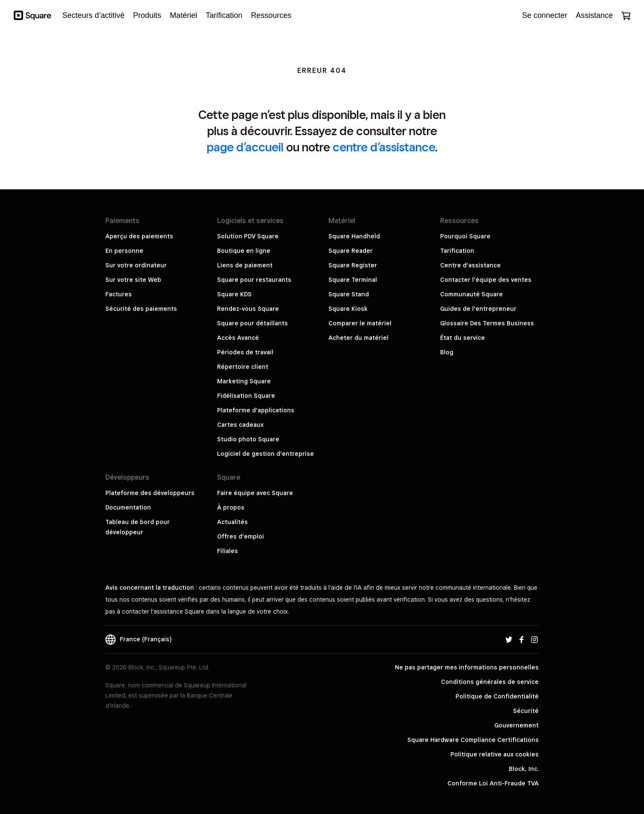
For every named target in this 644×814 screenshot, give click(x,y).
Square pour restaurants (254, 280)
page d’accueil (245, 147)
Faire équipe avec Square (255, 493)
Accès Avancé (238, 338)
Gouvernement (516, 725)
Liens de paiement (245, 265)
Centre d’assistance (470, 265)
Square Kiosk (348, 309)
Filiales (228, 551)
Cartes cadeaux (240, 425)
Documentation (128, 507)
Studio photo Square (248, 439)
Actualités (232, 522)
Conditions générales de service (490, 682)
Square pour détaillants (252, 323)
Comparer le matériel (360, 323)
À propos (231, 507)
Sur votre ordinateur (136, 265)
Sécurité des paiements (141, 309)
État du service (463, 338)
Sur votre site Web (133, 280)
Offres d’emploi (241, 536)
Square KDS (234, 294)
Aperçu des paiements (139, 236)
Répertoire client (243, 367)
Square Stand (349, 294)
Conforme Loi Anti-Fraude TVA (493, 783)
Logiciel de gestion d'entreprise (265, 454)
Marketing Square (244, 381)
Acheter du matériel (358, 338)
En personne (124, 251)
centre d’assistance (384, 147)
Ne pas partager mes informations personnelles (467, 667)
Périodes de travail (245, 352)
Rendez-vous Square (248, 309)
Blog (447, 352)
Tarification (457, 251)
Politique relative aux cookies (495, 754)
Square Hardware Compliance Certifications (473, 740)
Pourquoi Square (465, 236)
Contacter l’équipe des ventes (486, 280)
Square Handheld (354, 236)
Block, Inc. (524, 769)
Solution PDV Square (248, 236)
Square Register (353, 265)
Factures (119, 294)
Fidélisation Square (246, 396)
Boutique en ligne (244, 251)
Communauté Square (471, 294)
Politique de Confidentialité (497, 696)
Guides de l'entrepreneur (478, 309)
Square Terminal (353, 280)
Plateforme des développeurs (150, 493)
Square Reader (351, 251)
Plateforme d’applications (256, 410)
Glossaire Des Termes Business (487, 323)
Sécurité (526, 711)
